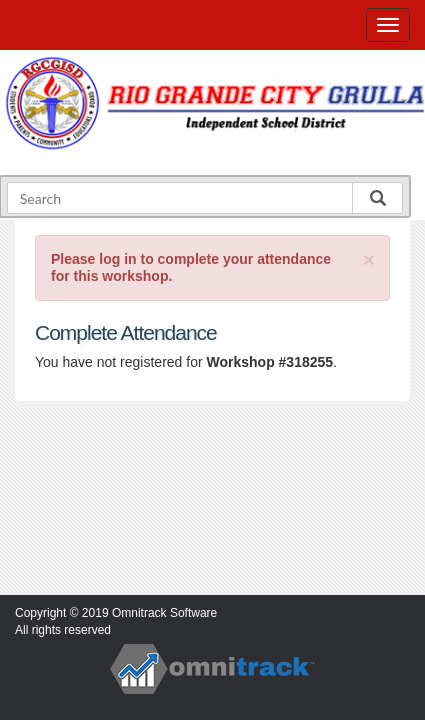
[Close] (369, 259)
